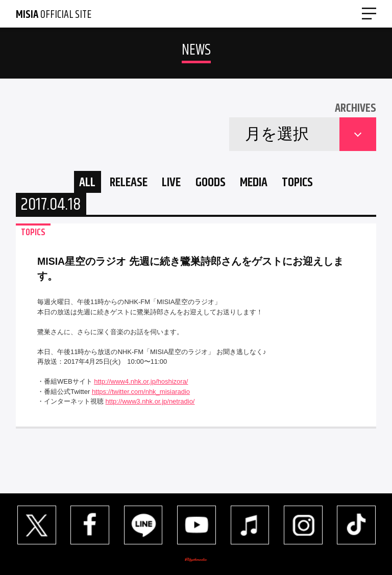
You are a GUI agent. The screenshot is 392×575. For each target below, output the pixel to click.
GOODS (213, 184)
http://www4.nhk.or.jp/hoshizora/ (141, 386)
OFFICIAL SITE (54, 15)
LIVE (166, 184)
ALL (65, 184)
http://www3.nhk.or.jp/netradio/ (150, 406)
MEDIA (265, 184)
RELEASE (115, 184)
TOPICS (318, 184)
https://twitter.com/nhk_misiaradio (141, 396)
